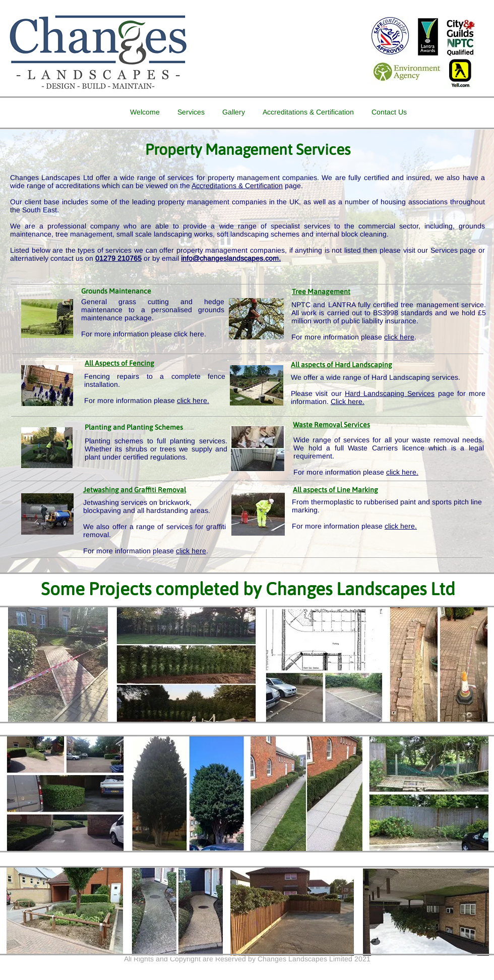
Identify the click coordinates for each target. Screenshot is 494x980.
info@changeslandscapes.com (230, 258)
